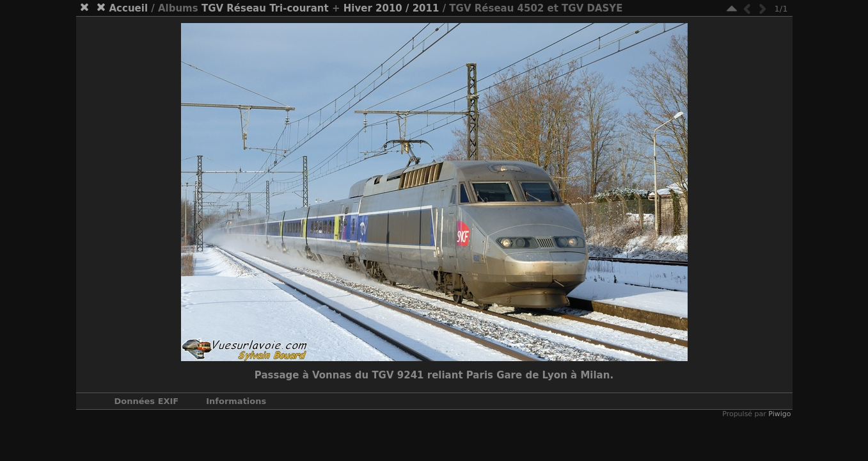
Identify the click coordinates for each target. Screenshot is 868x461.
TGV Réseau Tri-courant (265, 8)
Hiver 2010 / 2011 (391, 8)
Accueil (129, 8)
